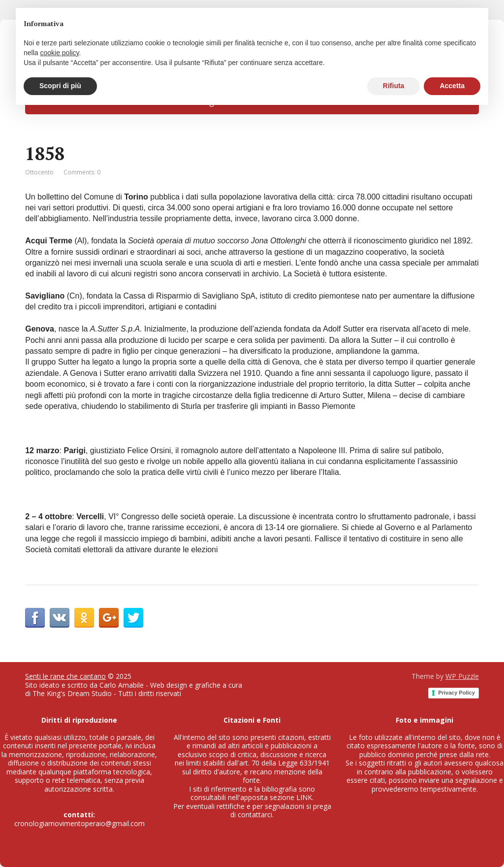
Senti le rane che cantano (65, 676)
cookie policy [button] (59, 53)
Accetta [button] (452, 86)
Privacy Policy (457, 693)
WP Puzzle (462, 676)
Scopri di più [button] (60, 86)
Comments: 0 (82, 172)
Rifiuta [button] (394, 86)
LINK (304, 797)
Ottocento (39, 172)
